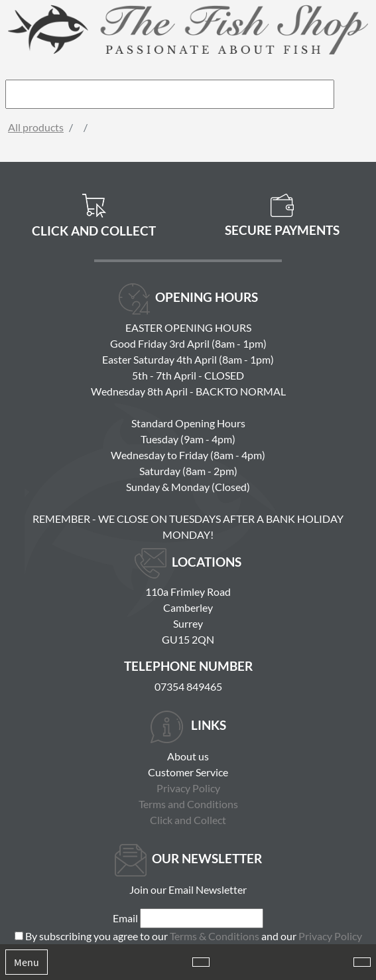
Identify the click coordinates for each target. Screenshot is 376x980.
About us (188, 756)
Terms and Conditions (188, 804)
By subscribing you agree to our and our (194, 936)
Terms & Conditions (215, 936)
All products (36, 127)
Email (125, 918)
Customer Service (188, 772)
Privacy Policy (188, 788)
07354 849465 (188, 686)
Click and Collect (188, 820)
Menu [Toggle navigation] (27, 962)
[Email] (202, 918)
